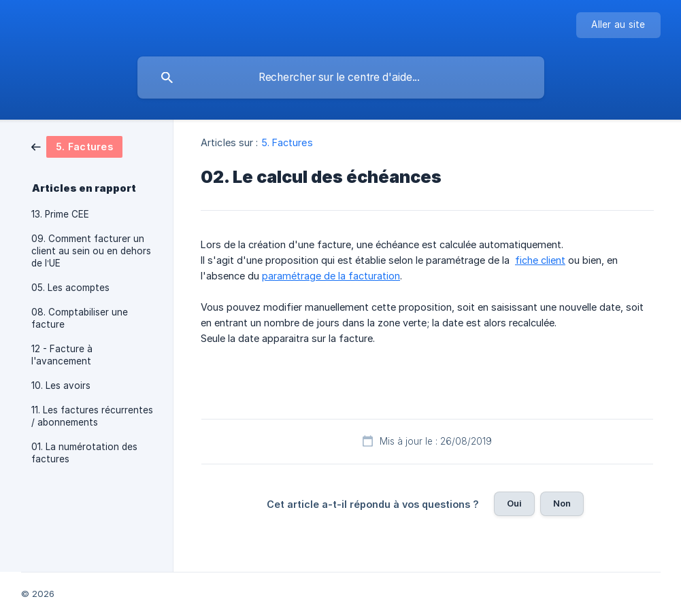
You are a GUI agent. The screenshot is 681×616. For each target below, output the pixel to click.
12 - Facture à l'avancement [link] (62, 355)
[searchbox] (341, 78)
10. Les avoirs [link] (61, 386)
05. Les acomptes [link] (70, 288)
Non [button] (562, 503)
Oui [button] (514, 503)
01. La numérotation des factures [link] (84, 453)
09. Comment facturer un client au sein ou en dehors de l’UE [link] (91, 251)
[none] (618, 25)
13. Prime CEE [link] (60, 214)
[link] (77, 146)
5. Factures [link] (287, 142)
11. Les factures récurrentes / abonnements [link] (92, 416)
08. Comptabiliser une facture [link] (80, 318)
